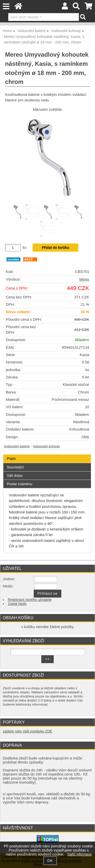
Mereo (84, 279)
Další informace (79, 854)
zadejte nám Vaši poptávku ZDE (27, 731)
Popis (11, 459)
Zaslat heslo (17, 604)
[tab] (47, 455)
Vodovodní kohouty (46, 446)
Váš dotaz (15, 476)
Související (15, 467)
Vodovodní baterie (17, 446)
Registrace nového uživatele (30, 600)
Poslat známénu (20, 484)
